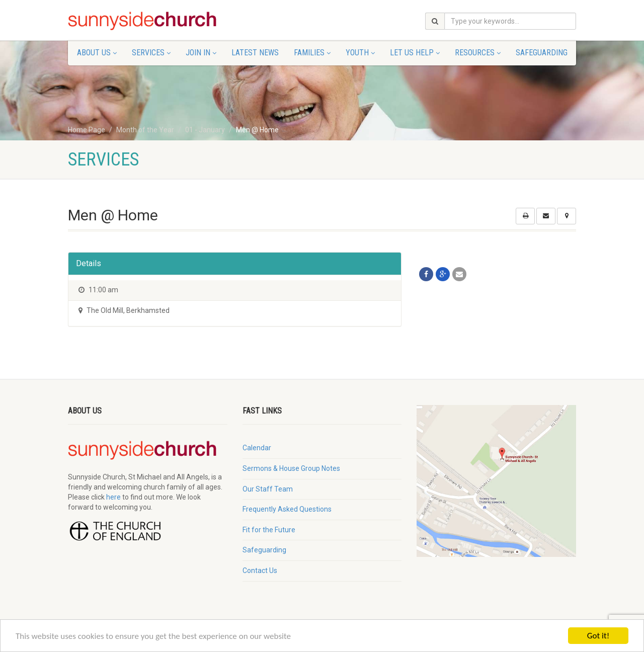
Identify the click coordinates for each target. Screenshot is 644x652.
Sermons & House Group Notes (291, 468)
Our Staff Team (268, 489)
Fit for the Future (269, 530)
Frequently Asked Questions (287, 509)
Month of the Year (145, 130)
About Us (97, 53)
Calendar (257, 448)
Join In (201, 53)
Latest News (255, 53)
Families (312, 53)
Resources (478, 53)
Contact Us (260, 570)
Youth (360, 53)
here (113, 497)
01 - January (205, 130)
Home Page (87, 130)
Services (151, 53)
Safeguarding (542, 53)
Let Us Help (415, 53)
